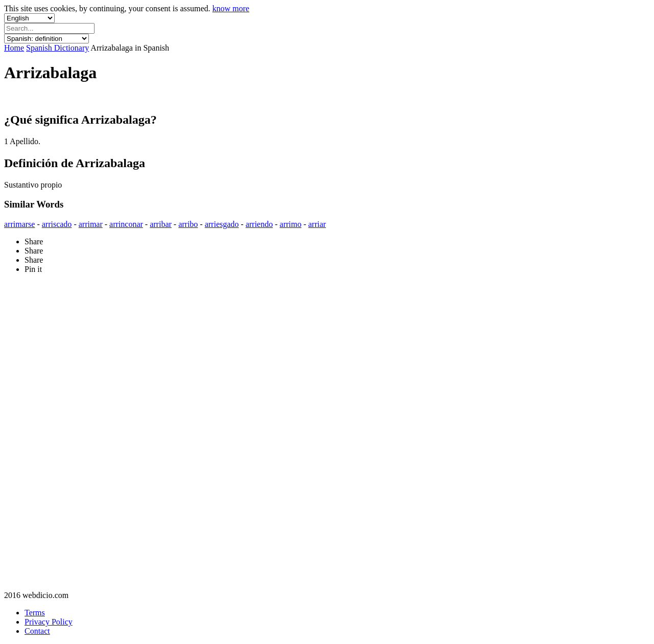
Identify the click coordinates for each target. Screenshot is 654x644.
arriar (317, 224)
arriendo (259, 224)
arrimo (290, 224)
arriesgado (222, 224)
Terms (35, 613)
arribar (161, 224)
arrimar (91, 224)
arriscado (57, 224)
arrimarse (19, 224)
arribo (188, 224)
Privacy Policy (49, 622)
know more (231, 8)
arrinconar (126, 224)
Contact (37, 631)
